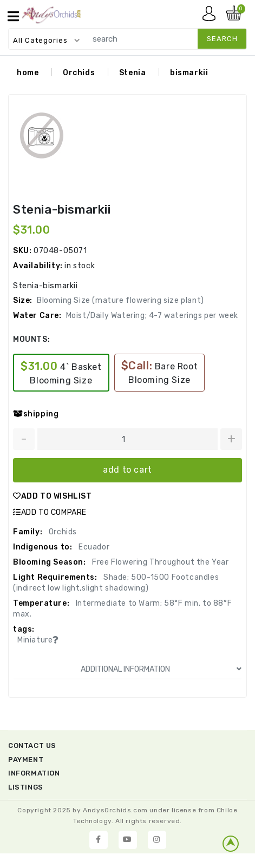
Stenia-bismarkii (62, 211)
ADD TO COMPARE (50, 513)
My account (212, 16)
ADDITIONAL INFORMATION (161, 670)
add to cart (127, 471)
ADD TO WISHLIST (53, 497)
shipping (36, 415)
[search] (164, 39)
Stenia (133, 74)
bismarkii (189, 74)
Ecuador (93, 548)
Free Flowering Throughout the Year (160, 563)
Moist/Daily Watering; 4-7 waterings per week (152, 317)
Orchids (79, 74)
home (28, 74)
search (222, 39)
